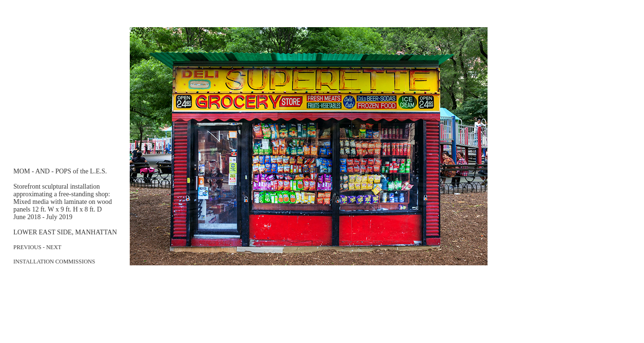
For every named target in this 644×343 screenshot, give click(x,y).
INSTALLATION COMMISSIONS (54, 262)
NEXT (54, 247)
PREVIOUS (27, 247)
